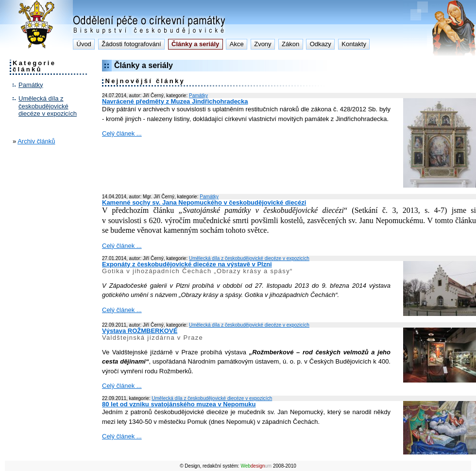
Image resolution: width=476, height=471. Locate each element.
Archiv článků (36, 141)
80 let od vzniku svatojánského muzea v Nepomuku (179, 404)
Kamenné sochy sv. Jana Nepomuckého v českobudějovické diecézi (204, 202)
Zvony (263, 44)
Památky (31, 85)
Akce (237, 44)
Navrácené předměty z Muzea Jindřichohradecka (175, 101)
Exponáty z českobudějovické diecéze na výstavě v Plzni (187, 264)
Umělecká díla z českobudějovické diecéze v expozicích (48, 106)
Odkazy (321, 44)
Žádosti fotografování (131, 44)
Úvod (84, 44)
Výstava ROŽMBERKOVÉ (140, 331)
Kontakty (354, 44)
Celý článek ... (122, 133)
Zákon (290, 44)
